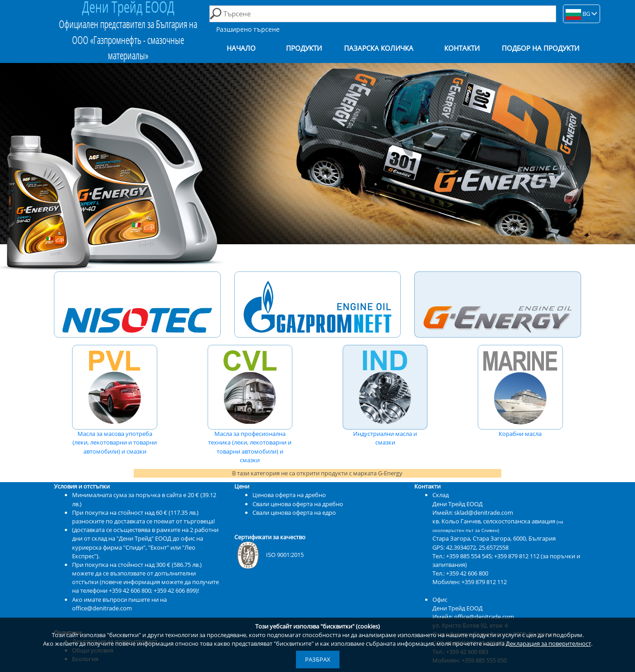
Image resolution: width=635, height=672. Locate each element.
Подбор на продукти (540, 48)
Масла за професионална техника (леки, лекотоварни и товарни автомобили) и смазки (250, 404)
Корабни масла (520, 392)
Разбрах (318, 659)
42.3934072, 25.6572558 (477, 547)
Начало (241, 48)
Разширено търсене (248, 29)
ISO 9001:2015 (269, 555)
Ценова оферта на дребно (289, 495)
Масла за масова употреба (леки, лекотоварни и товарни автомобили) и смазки (115, 400)
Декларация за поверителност (548, 643)
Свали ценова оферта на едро (294, 512)
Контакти (462, 48)
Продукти (304, 48)
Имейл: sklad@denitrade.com (473, 512)
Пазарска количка (379, 48)
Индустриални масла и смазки (385, 396)
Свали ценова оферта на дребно (298, 504)
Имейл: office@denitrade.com (473, 617)
